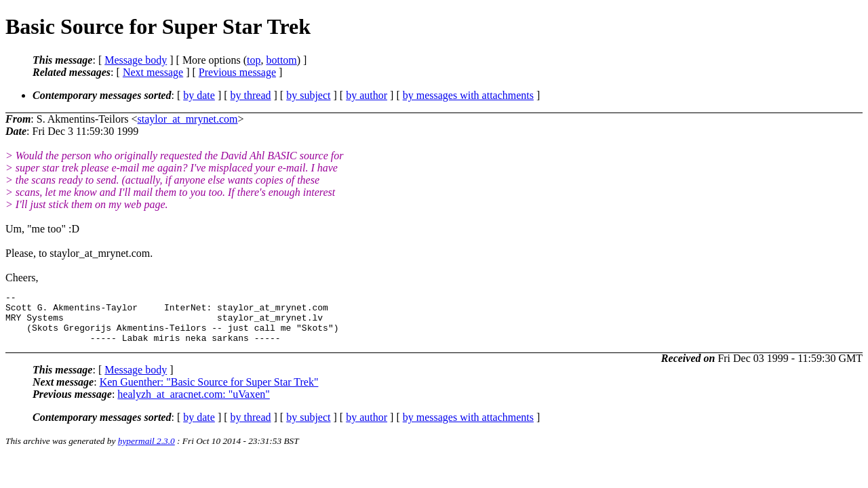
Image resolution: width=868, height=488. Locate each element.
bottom (281, 60)
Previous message (237, 72)
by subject (308, 95)
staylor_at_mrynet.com (188, 119)
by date (199, 95)
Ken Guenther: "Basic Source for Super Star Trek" (209, 392)
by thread (251, 95)
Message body (136, 60)
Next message (153, 72)
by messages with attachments (468, 95)
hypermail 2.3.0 (146, 451)
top (254, 60)
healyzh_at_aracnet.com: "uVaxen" (194, 404)
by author (367, 95)
